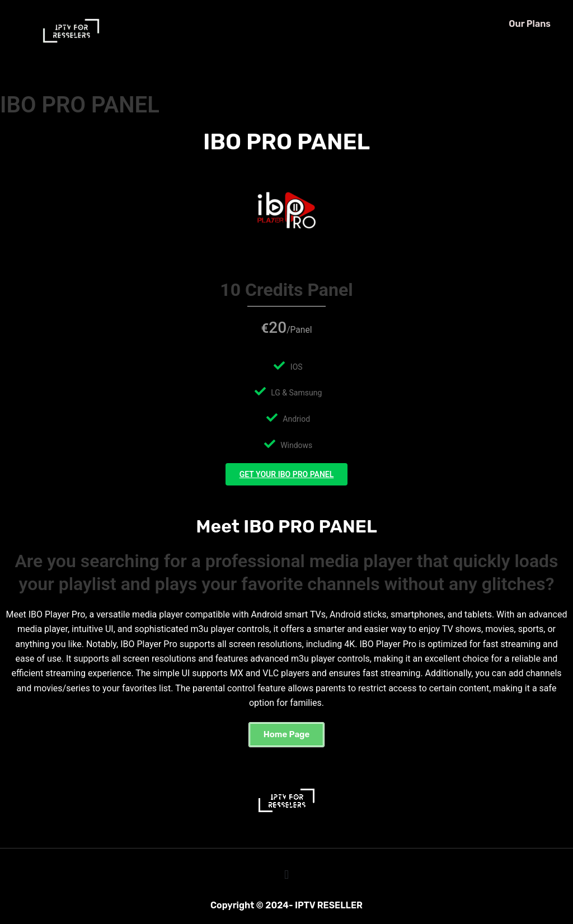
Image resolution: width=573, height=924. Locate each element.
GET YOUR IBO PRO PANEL (287, 476)
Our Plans (530, 24)
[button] (287, 731)
